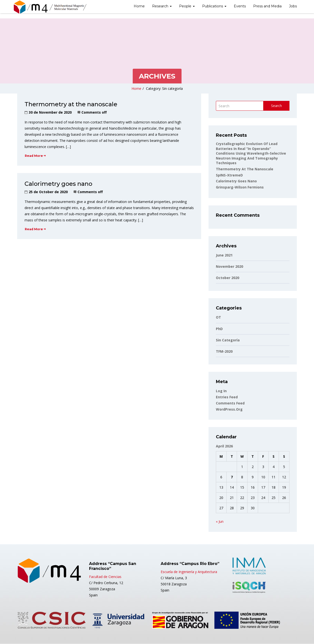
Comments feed (230, 403)
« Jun (220, 521)
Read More (35, 156)
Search (276, 106)
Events (240, 6)
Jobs (293, 6)
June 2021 (224, 255)
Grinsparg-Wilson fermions (240, 187)
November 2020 (229, 266)
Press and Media (267, 6)
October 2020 (228, 278)
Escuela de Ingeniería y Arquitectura (189, 572)
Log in (221, 391)
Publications (214, 6)
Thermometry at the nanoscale (71, 104)
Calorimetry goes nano (58, 184)
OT (218, 317)
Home (139, 6)
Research (162, 6)
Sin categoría (228, 340)
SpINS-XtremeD (229, 175)
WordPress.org (229, 409)
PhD (219, 329)
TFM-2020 (224, 351)
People (187, 6)
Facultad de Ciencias (105, 577)
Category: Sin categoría (164, 88)
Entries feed (227, 397)
